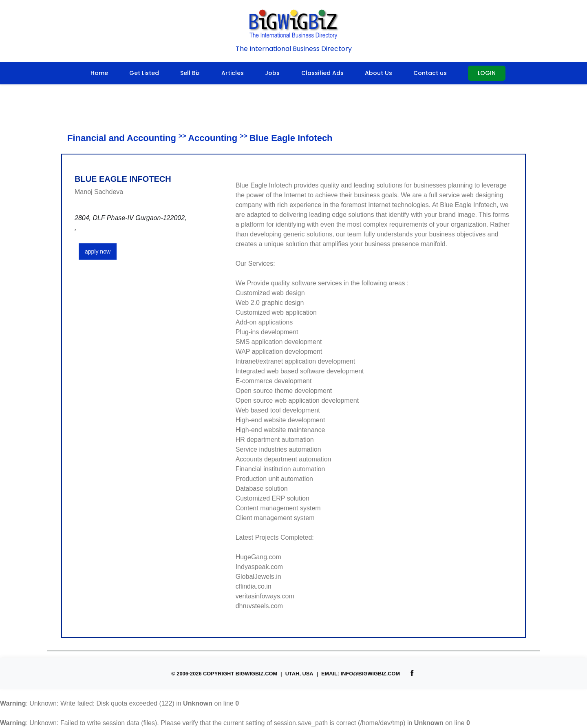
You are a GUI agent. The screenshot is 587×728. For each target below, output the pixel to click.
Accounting (213, 138)
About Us (378, 73)
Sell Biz (190, 73)
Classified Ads (322, 73)
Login (487, 73)
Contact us (430, 73)
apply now (98, 251)
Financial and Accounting (122, 138)
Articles (233, 73)
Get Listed (144, 73)
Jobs (272, 73)
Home (99, 73)
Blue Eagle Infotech (291, 138)
